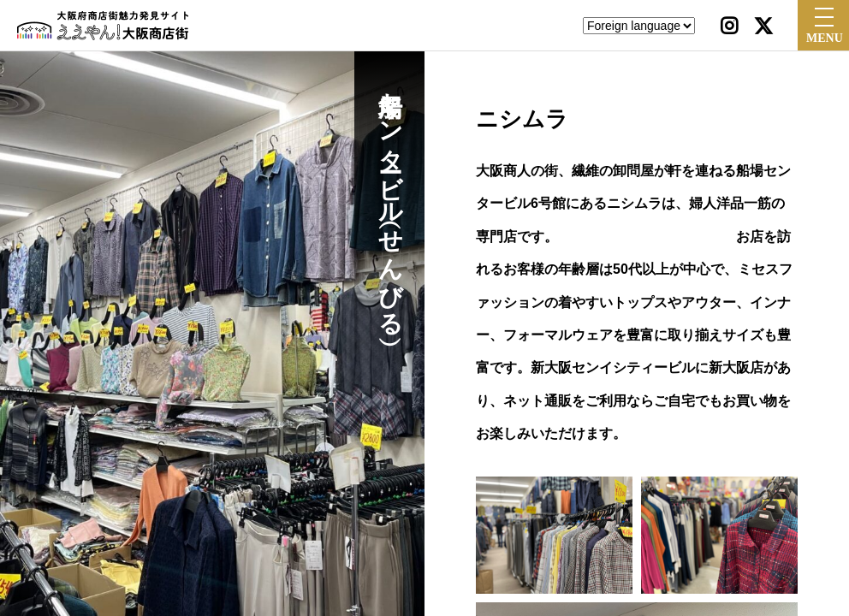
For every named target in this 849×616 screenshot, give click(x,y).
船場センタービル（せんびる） (390, 200)
